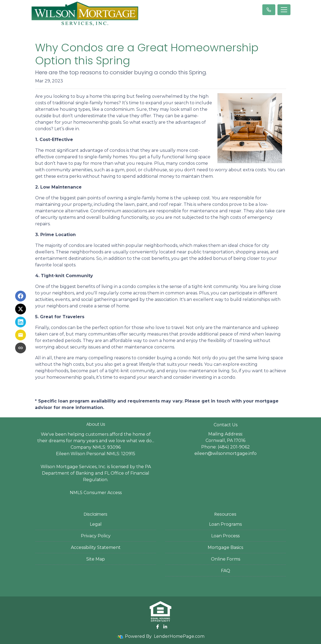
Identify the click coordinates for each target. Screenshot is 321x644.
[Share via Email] (21, 335)
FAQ (226, 571)
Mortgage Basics (225, 547)
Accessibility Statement (96, 547)
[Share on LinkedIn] (21, 322)
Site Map (96, 559)
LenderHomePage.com (179, 636)
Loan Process (225, 536)
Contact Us (226, 425)
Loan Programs (225, 524)
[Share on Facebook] (21, 296)
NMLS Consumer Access (96, 493)
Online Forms (226, 559)
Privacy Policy (96, 536)
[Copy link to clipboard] (21, 348)
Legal (96, 524)
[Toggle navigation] (284, 10)
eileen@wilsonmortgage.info (226, 453)
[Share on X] (21, 309)
